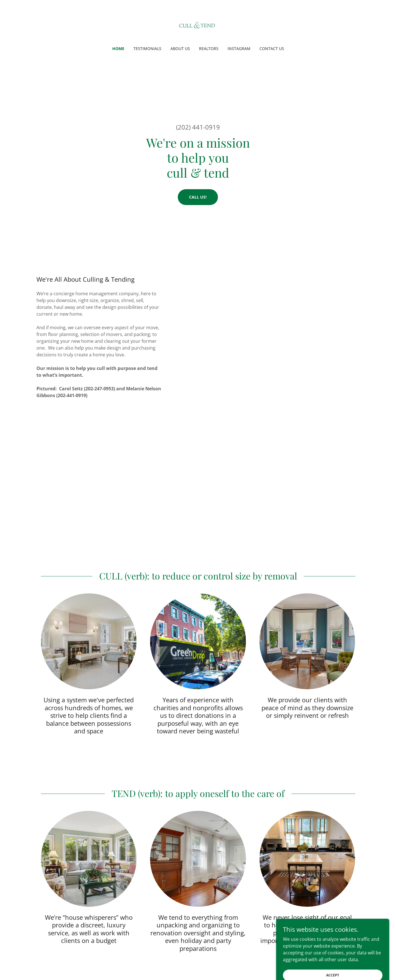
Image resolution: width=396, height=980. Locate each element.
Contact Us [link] (272, 49)
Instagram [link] (239, 49)
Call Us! (198, 197)
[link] (198, 27)
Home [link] (118, 49)
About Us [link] (180, 49)
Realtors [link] (209, 49)
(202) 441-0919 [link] (198, 127)
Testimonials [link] (147, 49)
